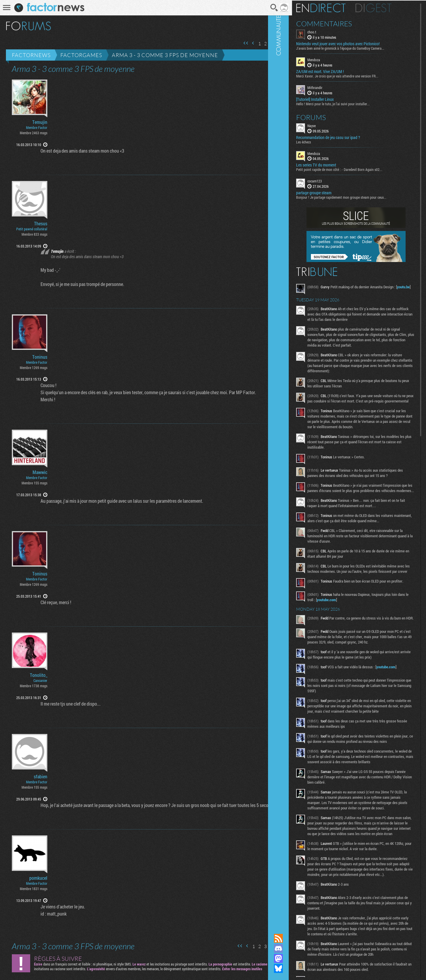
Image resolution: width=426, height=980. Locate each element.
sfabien (41, 777)
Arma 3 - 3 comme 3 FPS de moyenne (165, 55)
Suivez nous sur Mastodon (294, 958)
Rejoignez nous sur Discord (294, 948)
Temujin (40, 122)
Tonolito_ (39, 675)
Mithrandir (331, 87)
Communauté (294, 461)
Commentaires (340, 23)
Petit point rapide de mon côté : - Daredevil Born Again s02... (355, 169)
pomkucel (38, 878)
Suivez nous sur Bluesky (294, 968)
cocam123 (331, 180)
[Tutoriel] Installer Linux (331, 98)
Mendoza (330, 59)
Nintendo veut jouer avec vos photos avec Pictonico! (354, 43)
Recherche (267, 8)
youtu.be (331, 292)
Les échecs (319, 141)
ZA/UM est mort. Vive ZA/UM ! (336, 71)
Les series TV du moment (332, 164)
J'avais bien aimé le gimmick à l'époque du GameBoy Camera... (356, 48)
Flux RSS (294, 938)
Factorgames (81, 55)
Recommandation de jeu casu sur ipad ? (344, 137)
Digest (389, 7)
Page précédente (245, 43)
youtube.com (354, 624)
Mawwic (40, 472)
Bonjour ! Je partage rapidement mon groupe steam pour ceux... (357, 197)
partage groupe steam (330, 192)
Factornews (31, 55)
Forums (327, 117)
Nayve (327, 125)
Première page (238, 43)
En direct (337, 7)
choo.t (328, 31)
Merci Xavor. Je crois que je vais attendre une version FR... (353, 75)
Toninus (40, 357)
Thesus (41, 224)
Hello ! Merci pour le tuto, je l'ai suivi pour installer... (349, 103)
